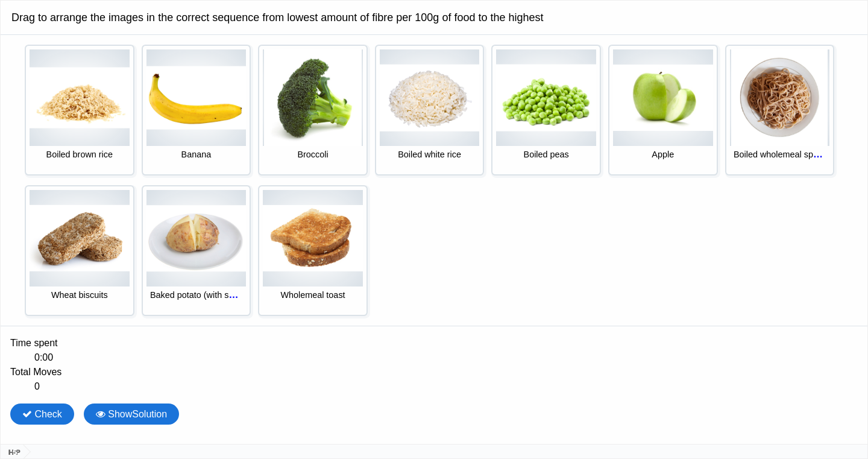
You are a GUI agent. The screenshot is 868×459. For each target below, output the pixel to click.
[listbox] (434, 185)
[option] (80, 110)
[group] (434, 365)
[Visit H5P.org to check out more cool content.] (12, 452)
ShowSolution (131, 414)
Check (42, 414)
